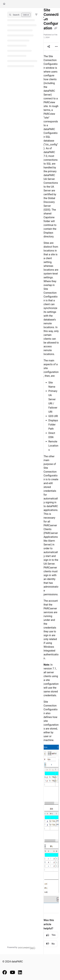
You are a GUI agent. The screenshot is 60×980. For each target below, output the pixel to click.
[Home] (4, 4)
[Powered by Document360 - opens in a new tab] (21, 948)
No (50, 944)
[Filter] (36, 15)
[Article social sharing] (49, 47)
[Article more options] (56, 47)
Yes (51, 935)
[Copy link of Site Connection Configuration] (56, 28)
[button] (20, 15)
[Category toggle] (44, 17)
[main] (51, 481)
